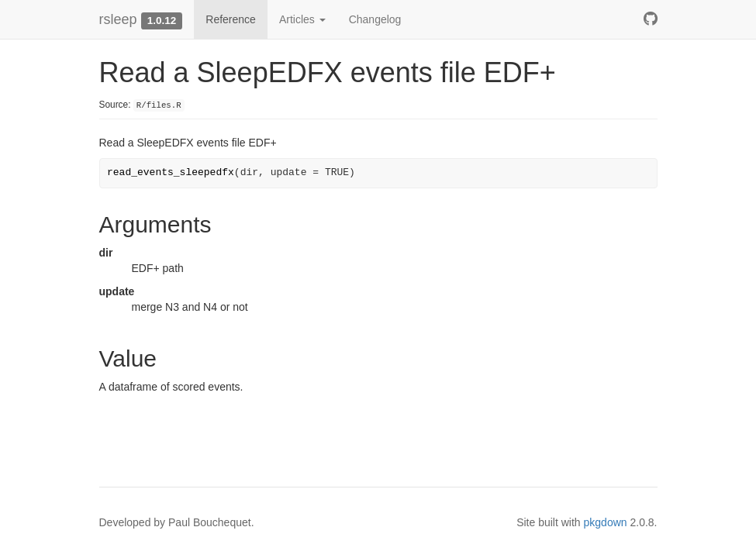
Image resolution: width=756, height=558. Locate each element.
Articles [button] (302, 19)
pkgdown (606, 522)
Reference (231, 19)
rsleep (118, 19)
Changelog (375, 19)
